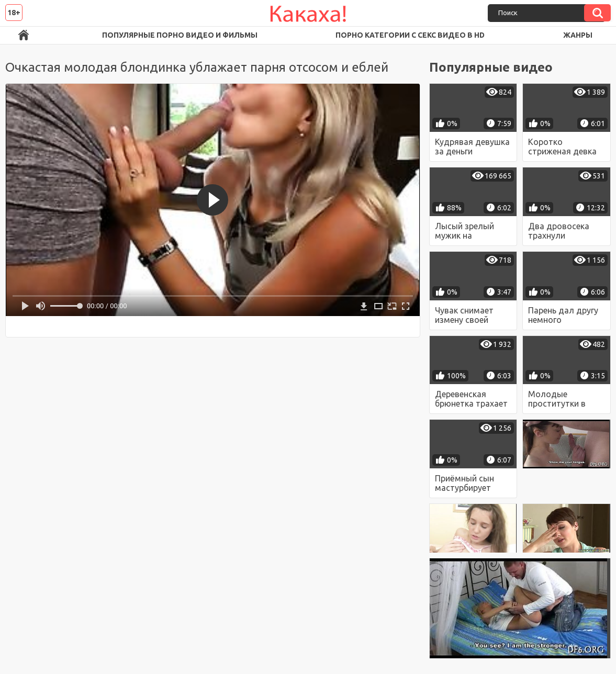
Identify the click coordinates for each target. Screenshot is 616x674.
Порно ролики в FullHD (24, 35)
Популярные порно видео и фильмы (180, 35)
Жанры (578, 35)
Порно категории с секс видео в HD (410, 35)
